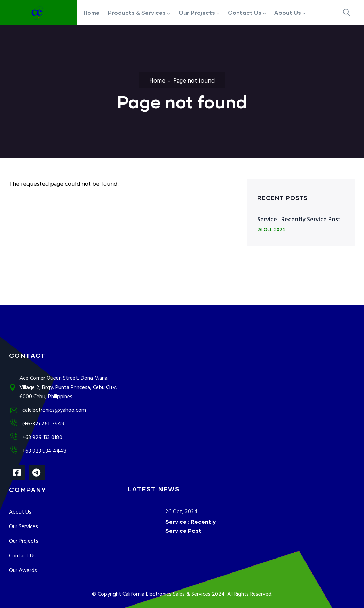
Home (157, 81)
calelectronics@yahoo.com (48, 410)
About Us (20, 512)
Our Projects (24, 541)
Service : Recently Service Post (299, 220)
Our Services (23, 527)
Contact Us (22, 556)
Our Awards (23, 571)
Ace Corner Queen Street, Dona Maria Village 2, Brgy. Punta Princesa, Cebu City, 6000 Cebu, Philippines (63, 388)
